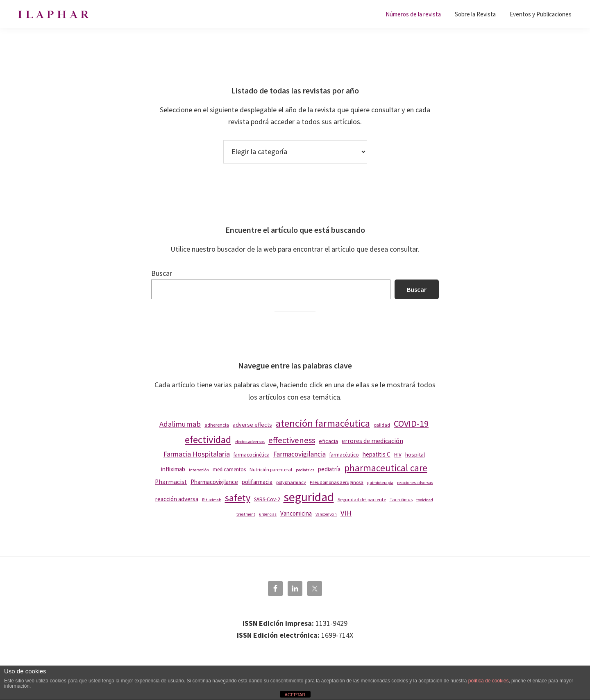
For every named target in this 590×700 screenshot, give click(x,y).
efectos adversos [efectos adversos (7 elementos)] (250, 442)
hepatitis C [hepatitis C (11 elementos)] (377, 454)
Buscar (162, 273)
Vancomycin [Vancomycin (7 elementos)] (326, 514)
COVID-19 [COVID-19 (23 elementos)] (411, 423)
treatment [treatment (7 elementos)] (246, 514)
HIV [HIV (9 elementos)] (398, 455)
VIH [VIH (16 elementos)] (346, 513)
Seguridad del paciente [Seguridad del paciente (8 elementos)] (362, 499)
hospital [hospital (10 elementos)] (415, 455)
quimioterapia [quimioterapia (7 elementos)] (380, 483)
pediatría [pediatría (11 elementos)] (329, 469)
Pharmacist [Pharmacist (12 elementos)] (171, 482)
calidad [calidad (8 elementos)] (382, 425)
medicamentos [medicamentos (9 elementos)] (229, 469)
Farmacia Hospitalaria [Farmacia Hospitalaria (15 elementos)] (197, 454)
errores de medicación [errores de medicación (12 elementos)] (372, 441)
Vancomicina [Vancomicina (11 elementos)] (296, 513)
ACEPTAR (295, 695)
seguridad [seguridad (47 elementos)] (309, 497)
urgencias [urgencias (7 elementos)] (268, 514)
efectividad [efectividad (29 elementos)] (208, 440)
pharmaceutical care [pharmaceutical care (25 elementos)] (386, 468)
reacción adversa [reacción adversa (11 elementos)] (177, 499)
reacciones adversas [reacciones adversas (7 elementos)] (415, 483)
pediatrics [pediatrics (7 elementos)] (305, 470)
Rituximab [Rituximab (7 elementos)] (212, 500)
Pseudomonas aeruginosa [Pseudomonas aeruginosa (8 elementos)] (337, 482)
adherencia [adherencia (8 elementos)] (217, 425)
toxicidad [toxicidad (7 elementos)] (425, 500)
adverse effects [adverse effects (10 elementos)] (252, 425)
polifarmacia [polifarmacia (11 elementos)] (257, 482)
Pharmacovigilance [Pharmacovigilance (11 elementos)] (214, 482)
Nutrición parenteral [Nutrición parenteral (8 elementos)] (271, 469)
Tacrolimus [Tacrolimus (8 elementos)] (401, 499)
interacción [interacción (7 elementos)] (199, 470)
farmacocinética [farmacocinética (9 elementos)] (252, 455)
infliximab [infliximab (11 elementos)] (173, 469)
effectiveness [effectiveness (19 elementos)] (292, 440)
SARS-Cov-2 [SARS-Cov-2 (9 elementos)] (267, 499)
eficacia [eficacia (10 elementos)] (328, 441)
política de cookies (489, 681)
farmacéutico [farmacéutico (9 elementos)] (344, 455)
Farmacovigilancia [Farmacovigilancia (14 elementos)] (300, 454)
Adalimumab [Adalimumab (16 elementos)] (180, 424)
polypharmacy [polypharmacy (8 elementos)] (291, 482)
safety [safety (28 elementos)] (238, 498)
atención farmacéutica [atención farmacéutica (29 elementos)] (323, 423)
